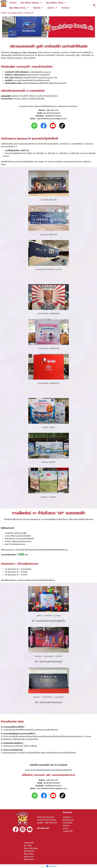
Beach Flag (29, 854)
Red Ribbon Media (15, 13)
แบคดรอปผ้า (27, 46)
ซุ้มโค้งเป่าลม (29, 859)
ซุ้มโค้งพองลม (29, 851)
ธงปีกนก (66, 825)
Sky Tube (28, 845)
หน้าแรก (4, 13)
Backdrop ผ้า (16, 52)
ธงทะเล (66, 828)
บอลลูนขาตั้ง (68, 831)
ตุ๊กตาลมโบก (29, 857)
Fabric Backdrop (29, 52)
